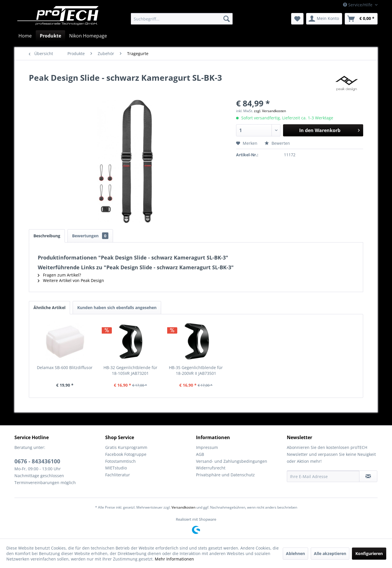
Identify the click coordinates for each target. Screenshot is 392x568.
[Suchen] (227, 19)
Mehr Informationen (174, 559)
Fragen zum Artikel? (59, 275)
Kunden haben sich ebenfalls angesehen (117, 307)
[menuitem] (182, 19)
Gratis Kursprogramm (126, 447)
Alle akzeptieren (330, 553)
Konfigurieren (369, 553)
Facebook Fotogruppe (126, 454)
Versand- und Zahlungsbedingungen (232, 461)
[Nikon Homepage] (88, 36)
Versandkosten (183, 507)
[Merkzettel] (297, 19)
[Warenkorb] (361, 19)
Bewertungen (90, 236)
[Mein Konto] (324, 19)
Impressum (207, 447)
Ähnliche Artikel (49, 307)
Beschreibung (47, 236)
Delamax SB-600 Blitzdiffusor (65, 367)
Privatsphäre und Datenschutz (225, 475)
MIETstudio (116, 468)
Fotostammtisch (120, 461)
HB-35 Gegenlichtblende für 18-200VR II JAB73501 (196, 370)
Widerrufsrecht (211, 468)
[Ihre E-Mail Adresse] (323, 476)
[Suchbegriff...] (182, 19)
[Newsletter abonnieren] (368, 476)
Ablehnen (295, 553)
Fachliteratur (118, 475)
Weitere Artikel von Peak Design (71, 280)
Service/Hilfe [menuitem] (358, 5)
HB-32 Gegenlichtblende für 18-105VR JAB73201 (130, 370)
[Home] (25, 36)
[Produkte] (50, 36)
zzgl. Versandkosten (270, 111)
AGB (200, 454)
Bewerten (277, 143)
